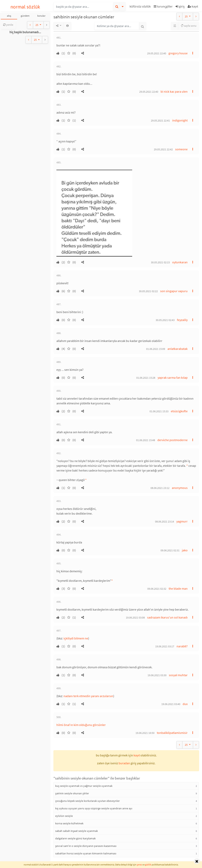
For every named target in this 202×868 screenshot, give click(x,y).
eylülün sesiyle (64, 816)
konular (41, 16)
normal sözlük (25, 7)
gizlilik (148, 865)
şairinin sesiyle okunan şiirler (72, 793)
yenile (8, 25)
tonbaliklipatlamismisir (172, 733)
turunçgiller (163, 6)
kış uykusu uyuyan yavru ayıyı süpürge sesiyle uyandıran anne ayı (94, 808)
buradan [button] (124, 763)
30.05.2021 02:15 (160, 262)
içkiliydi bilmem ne (76, 638)
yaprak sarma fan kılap (173, 378)
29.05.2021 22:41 (160, 121)
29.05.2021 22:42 (163, 149)
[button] (141, 7)
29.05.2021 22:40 (157, 53)
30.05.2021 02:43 (165, 320)
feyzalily (182, 320)
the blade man (178, 588)
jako (185, 550)
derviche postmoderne (173, 440)
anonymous (180, 488)
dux (185, 704)
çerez (139, 865)
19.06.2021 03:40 (171, 704)
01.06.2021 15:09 (156, 349)
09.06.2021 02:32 (157, 589)
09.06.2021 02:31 (170, 550)
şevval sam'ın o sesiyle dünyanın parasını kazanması (86, 846)
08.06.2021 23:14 (165, 522)
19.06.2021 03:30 (157, 675)
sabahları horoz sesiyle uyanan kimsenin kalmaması (86, 853)
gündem (25, 16)
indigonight (180, 120)
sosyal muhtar (178, 675)
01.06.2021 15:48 (146, 440)
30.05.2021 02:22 (148, 291)
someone (181, 149)
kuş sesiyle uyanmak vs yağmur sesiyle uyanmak (84, 786)
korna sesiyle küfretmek (69, 823)
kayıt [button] (137, 755)
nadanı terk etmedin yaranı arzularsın (88, 696)
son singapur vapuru (174, 291)
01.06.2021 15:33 (159, 411)
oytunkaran (180, 262)
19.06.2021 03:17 (165, 646)
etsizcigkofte (179, 411)
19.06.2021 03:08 (135, 618)
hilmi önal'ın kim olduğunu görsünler (81, 725)
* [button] (187, 466)
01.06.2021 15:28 (146, 378)
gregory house (178, 53)
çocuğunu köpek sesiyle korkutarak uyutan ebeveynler (87, 801)
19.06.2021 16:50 (145, 733)
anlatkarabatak (178, 349)
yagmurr (182, 521)
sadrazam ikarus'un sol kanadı (167, 617)
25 (37, 25)
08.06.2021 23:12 (160, 488)
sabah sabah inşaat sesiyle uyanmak (77, 831)
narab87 (182, 646)
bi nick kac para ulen (174, 91)
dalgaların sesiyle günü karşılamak (75, 838)
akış (9, 16)
